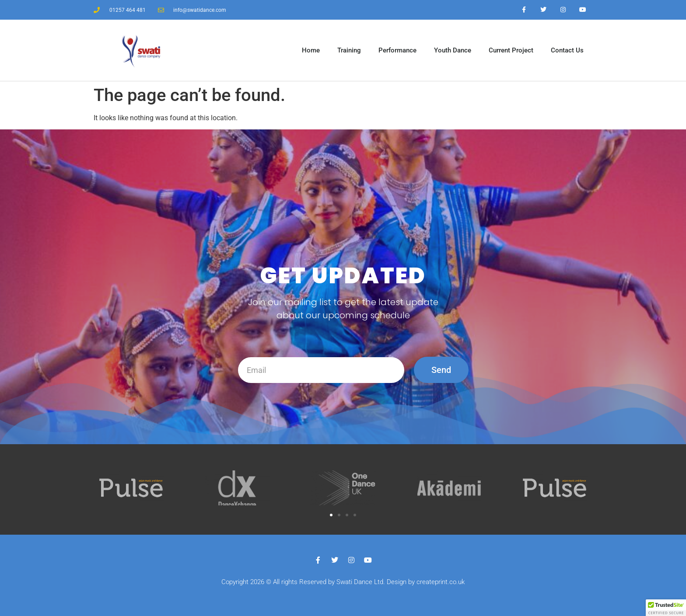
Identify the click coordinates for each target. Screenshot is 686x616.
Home (311, 50)
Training (349, 50)
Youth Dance (453, 50)
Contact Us (567, 50)
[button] (331, 515)
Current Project (511, 50)
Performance (397, 50)
